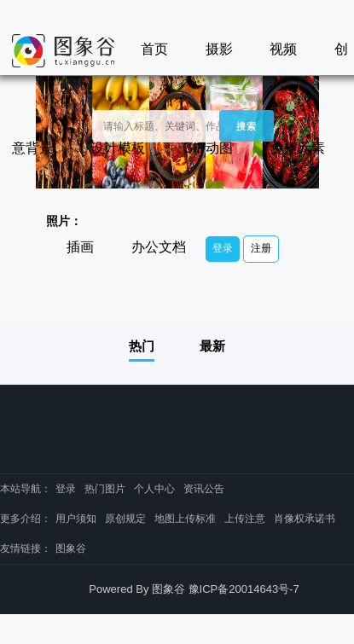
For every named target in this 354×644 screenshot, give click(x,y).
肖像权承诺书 (305, 519)
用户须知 (76, 519)
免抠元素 (298, 148)
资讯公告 (204, 489)
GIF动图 (208, 148)
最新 (212, 346)
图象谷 (71, 548)
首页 (154, 49)
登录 (223, 248)
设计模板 (118, 148)
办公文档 (159, 247)
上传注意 (245, 519)
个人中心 (154, 489)
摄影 (219, 49)
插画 (80, 247)
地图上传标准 (185, 519)
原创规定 (125, 519)
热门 (142, 346)
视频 (283, 49)
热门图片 (105, 489)
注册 (261, 248)
